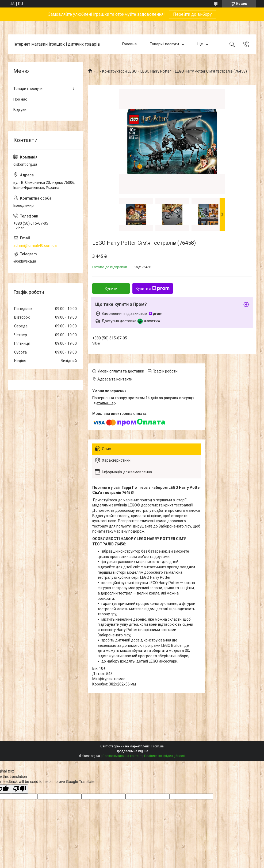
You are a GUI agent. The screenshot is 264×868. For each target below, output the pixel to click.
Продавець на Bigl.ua (132, 751)
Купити (111, 288)
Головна (129, 44)
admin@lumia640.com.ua (35, 245)
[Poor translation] (20, 789)
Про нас (20, 99)
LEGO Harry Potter (156, 71)
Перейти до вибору (192, 14)
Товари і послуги (164, 44)
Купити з (153, 288)
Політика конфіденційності (165, 756)
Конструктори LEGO (119, 71)
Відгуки (20, 110)
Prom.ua (158, 746)
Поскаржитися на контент (122, 756)
